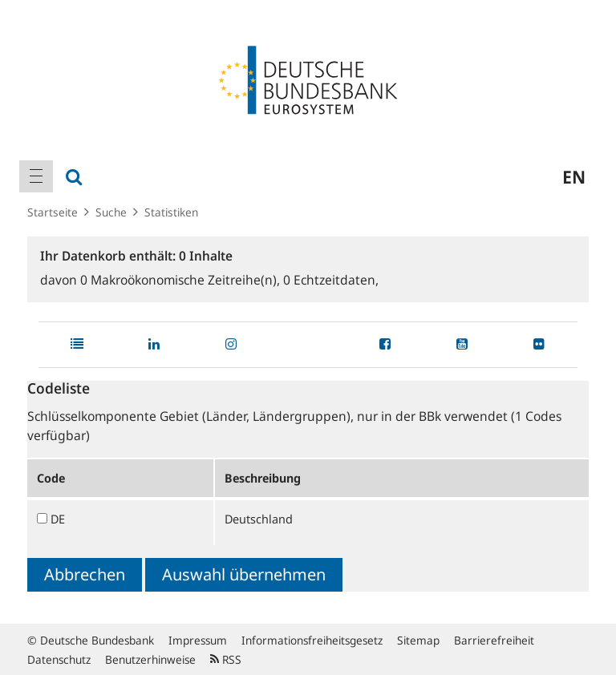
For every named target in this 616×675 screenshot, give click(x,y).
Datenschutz (59, 659)
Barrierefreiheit (494, 640)
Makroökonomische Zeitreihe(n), (182, 280)
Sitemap (418, 640)
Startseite (53, 212)
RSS (226, 659)
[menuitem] (36, 176)
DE (58, 519)
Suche (111, 212)
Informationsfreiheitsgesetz (312, 640)
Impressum (198, 640)
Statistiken (171, 212)
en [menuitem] (574, 176)
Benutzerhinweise (150, 659)
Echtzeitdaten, (331, 280)
